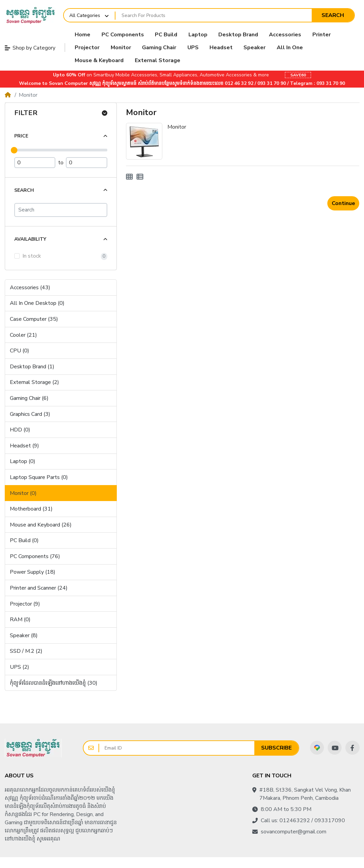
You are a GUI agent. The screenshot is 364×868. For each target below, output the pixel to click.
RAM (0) (20, 620)
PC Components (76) (35, 556)
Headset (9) (24, 446)
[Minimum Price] (35, 163)
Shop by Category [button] (30, 48)
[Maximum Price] (87, 163)
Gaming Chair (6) (29, 398)
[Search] (61, 210)
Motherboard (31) (31, 509)
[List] (140, 177)
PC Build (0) (24, 540)
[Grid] (129, 177)
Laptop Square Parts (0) (39, 477)
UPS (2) (20, 667)
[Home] (8, 95)
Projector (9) (25, 604)
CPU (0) (20, 351)
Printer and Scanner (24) (39, 588)
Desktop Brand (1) (32, 367)
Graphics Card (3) (30, 414)
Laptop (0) (23, 461)
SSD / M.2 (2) (26, 651)
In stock (32, 256)
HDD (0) (20, 430)
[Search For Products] (214, 15)
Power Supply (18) (33, 572)
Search (333, 15)
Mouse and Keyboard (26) (41, 525)
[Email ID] (177, 748)
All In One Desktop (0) (37, 303)
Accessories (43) (30, 288)
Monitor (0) (23, 493)
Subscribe (276, 748)
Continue (343, 203)
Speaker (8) (24, 635)
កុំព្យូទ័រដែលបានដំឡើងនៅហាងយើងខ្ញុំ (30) (54, 683)
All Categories (85, 15)
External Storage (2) (34, 382)
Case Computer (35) (34, 319)
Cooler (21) (23, 335)
